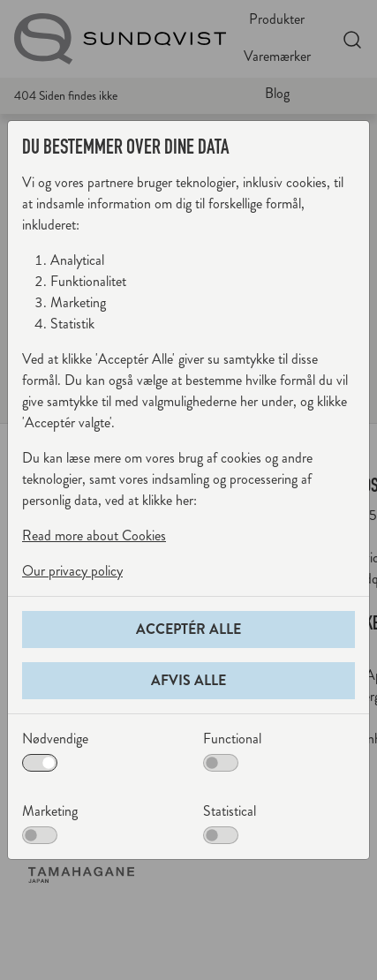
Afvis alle (188, 680)
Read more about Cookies (94, 535)
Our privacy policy (72, 571)
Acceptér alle (188, 629)
